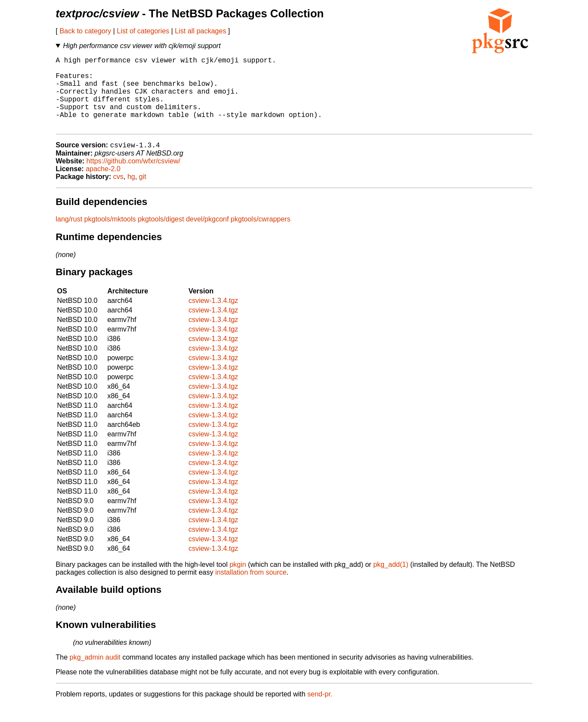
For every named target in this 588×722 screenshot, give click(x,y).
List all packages (201, 31)
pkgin (238, 581)
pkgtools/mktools (110, 236)
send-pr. (320, 711)
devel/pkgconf (207, 236)
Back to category (85, 31)
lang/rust (69, 236)
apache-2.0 (103, 186)
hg (131, 194)
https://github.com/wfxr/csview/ (133, 178)
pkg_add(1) (391, 581)
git (143, 194)
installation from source (251, 589)
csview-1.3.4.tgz (213, 317)
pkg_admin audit (95, 674)
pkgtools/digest (161, 236)
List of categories (143, 31)
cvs (118, 194)
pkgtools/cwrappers (260, 236)
